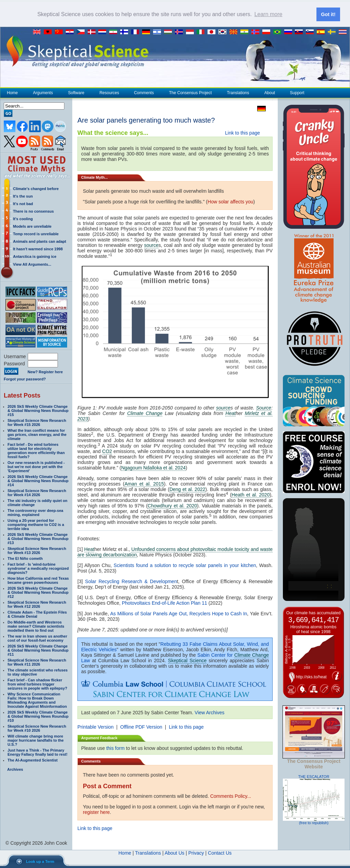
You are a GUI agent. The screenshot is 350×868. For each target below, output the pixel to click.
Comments (144, 92)
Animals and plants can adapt (40, 241)
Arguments (43, 92)
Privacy (196, 853)
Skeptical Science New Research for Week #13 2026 (37, 550)
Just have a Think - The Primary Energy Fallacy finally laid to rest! (37, 752)
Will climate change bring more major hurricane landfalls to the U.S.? (36, 740)
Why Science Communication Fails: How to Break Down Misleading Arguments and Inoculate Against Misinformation (37, 700)
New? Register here (45, 372)
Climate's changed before (36, 188)
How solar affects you (230, 201)
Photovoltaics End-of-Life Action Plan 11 (165, 603)
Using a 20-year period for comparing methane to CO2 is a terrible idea (36, 524)
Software (76, 92)
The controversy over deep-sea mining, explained (35, 512)
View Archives (209, 712)
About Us (175, 853)
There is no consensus (33, 211)
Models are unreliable (32, 226)
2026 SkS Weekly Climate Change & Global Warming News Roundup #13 (38, 538)
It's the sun (23, 196)
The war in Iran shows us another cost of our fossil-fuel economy (37, 638)
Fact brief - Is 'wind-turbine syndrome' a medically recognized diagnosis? (38, 568)
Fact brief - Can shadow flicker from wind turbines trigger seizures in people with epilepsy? (37, 684)
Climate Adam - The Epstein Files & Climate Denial (37, 614)
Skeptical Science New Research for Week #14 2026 (37, 492)
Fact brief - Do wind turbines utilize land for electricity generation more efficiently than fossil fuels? (36, 450)
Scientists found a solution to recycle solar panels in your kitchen (185, 565)
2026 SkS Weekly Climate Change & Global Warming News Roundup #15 (38, 410)
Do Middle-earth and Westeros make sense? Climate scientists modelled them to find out (36, 626)
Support (297, 92)
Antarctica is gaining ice (35, 256)
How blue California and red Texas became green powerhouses (38, 580)
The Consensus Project (190, 92)
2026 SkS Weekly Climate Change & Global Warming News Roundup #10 (38, 716)
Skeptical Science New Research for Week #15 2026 (37, 422)
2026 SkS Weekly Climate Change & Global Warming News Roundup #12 (38, 592)
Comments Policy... (231, 796)
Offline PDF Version (141, 727)
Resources (109, 92)
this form (115, 748)
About (270, 92)
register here (96, 812)
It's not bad (23, 203)
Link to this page (242, 133)
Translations (238, 92)
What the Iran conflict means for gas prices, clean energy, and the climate (37, 434)
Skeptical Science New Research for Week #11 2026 (37, 662)
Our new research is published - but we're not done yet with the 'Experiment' (36, 466)
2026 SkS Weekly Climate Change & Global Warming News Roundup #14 (38, 480)
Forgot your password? (25, 379)
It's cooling (23, 218)
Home (12, 92)
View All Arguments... (32, 264)
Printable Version (96, 727)
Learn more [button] (268, 14)
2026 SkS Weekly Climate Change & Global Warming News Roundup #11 (38, 650)
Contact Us (220, 853)
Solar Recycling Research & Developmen (131, 581)
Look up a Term (40, 861)
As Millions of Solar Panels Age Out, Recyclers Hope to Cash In (179, 613)
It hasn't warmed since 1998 (38, 249)
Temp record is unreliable (36, 234)
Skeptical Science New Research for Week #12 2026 (37, 604)
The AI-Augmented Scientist (33, 760)
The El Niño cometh (25, 558)
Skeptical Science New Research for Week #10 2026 (37, 728)
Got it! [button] (328, 14)
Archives (15, 769)
